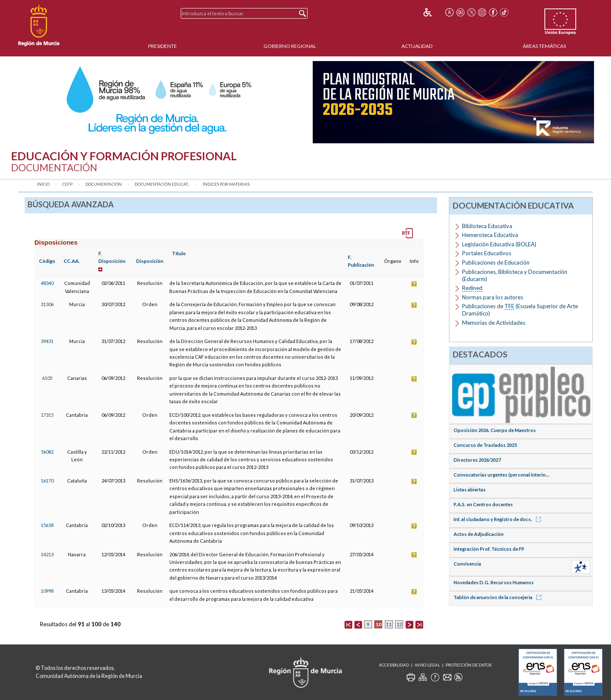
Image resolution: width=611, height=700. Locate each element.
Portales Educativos (487, 253)
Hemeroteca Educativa (490, 235)
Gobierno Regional (290, 46)
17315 (47, 415)
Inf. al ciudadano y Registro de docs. (499, 519)
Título (179, 253)
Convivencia (467, 564)
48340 (47, 283)
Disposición (150, 261)
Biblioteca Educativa (487, 226)
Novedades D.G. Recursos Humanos (494, 582)
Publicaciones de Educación (496, 262)
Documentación (104, 184)
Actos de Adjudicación (479, 534)
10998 (47, 591)
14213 (47, 554)
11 (389, 624)
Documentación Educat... (162, 184)
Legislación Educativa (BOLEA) (499, 244)
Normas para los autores (493, 297)
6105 (47, 378)
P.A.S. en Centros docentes (483, 504)
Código (47, 261)
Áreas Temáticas (544, 46)
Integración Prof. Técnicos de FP (489, 549)
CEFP (67, 184)
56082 (47, 452)
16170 (47, 481)
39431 (47, 341)
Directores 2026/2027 (477, 460)
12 (399, 624)
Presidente (163, 46)
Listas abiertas (470, 489)
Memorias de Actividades (494, 323)
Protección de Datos (468, 665)
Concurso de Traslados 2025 (485, 445)
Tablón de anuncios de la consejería (499, 597)
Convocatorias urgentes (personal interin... (502, 475)
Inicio (43, 184)
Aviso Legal (427, 665)
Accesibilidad (394, 665)
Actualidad (417, 46)
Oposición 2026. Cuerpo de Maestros (495, 430)
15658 (47, 525)
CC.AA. (72, 261)
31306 (47, 304)
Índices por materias (226, 184)
